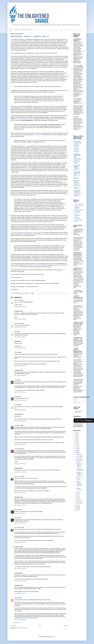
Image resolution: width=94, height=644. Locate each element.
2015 (76, 441)
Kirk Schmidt (17, 300)
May (77, 496)
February (78, 502)
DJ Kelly (16, 405)
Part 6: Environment (77, 218)
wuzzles (16, 397)
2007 (76, 508)
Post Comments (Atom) (22, 628)
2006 (76, 510)
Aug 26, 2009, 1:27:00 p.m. (20, 327)
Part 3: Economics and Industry (79, 210)
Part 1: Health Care (79, 204)
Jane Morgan (41, 226)
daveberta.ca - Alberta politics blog (77, 155)
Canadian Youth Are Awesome (80, 470)
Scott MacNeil (18, 449)
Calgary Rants (77, 191)
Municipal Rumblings (79, 489)
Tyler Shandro (18, 324)
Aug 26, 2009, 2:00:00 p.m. (20, 366)
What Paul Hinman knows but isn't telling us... (79, 484)
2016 (76, 439)
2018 (76, 435)
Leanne (16, 380)
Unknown (17, 598)
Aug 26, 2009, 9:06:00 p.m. (20, 444)
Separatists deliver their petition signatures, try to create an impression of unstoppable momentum (78, 147)
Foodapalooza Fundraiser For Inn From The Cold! (78, 193)
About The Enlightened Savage (23, 29)
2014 (76, 443)
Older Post (66, 625)
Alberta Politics (77, 142)
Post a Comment (16, 623)
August (78, 462)
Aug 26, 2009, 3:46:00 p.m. (20, 400)
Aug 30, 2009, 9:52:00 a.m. (20, 593)
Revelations (78, 477)
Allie (27, 154)
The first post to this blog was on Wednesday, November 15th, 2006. (27, 232)
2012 (76, 447)
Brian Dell (49, 226)
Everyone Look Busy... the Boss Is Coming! (79, 466)
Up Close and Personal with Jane (77, 173)
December (79, 454)
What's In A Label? (78, 479)
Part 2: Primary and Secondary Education (79, 207)
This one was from (42, 135)
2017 (76, 437)
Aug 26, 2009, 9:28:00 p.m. (20, 464)
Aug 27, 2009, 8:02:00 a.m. (20, 493)
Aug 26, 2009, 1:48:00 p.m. (20, 337)
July (77, 492)
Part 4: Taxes (78, 213)
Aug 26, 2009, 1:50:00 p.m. (20, 348)
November (79, 456)
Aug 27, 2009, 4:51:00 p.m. (20, 523)
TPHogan (17, 352)
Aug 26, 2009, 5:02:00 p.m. (20, 410)
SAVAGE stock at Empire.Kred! (78, 412)
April (77, 498)
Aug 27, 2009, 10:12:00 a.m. (21, 505)
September (79, 460)
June (77, 494)
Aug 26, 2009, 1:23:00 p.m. (20, 319)
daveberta (62, 259)
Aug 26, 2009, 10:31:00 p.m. (21, 472)
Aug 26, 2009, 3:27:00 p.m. (20, 392)
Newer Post (14, 625)
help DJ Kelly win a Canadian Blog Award (34, 265)
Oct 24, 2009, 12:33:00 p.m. (20, 620)
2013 (76, 445)
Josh (16, 332)
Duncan (16, 518)
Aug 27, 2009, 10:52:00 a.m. (21, 513)
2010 (76, 451)
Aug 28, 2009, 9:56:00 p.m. (20, 581)
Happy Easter (77, 168)
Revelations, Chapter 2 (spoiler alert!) (30, 36)
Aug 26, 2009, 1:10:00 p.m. (20, 307)
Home (11, 29)
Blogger (53, 637)
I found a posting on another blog (25, 119)
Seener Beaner (18, 476)
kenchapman (17, 425)
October (78, 458)
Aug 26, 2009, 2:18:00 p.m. (20, 376)
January (78, 504)
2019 (76, 433)
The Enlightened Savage (32, 140)
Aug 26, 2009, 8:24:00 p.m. (20, 421)
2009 (76, 453)
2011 (76, 449)
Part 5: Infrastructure (78, 215)
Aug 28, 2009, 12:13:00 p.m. (21, 569)
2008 (76, 506)
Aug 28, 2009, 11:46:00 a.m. (21, 542)
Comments (77, 402)
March (78, 500)
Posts (76, 400)
